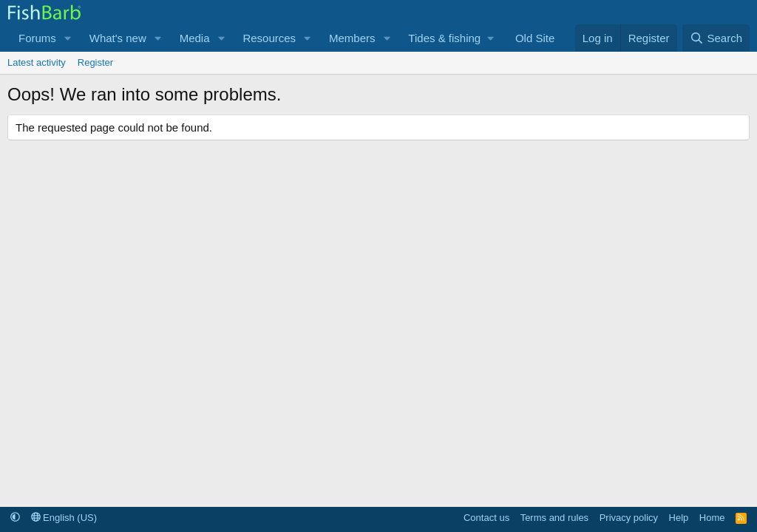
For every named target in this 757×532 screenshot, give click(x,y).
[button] (68, 38)
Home (712, 518)
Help (679, 518)
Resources (269, 38)
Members (352, 38)
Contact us (486, 518)
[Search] (716, 38)
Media (195, 38)
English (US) (64, 518)
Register (95, 62)
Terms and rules (554, 518)
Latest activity (37, 62)
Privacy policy (629, 518)
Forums (37, 38)
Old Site (535, 38)
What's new (118, 38)
